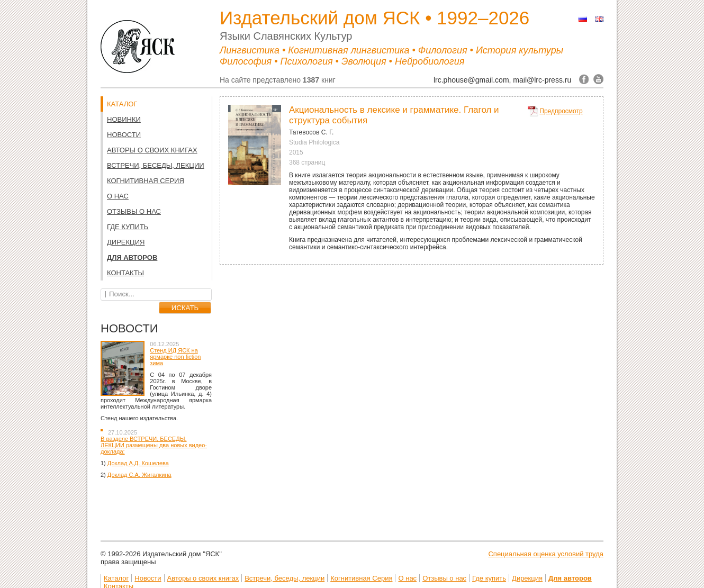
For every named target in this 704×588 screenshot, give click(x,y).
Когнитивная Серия (146, 181)
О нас (118, 196)
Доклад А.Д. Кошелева (138, 463)
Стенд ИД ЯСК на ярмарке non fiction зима (175, 357)
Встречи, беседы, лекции (156, 165)
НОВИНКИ (124, 119)
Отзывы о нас (134, 211)
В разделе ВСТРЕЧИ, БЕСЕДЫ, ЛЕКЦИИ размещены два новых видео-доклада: (154, 445)
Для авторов (132, 257)
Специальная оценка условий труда (546, 554)
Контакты (125, 273)
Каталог (116, 578)
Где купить (128, 227)
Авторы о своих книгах (152, 150)
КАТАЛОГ (122, 104)
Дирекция (126, 242)
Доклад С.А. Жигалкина (139, 475)
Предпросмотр (561, 111)
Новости (124, 135)
